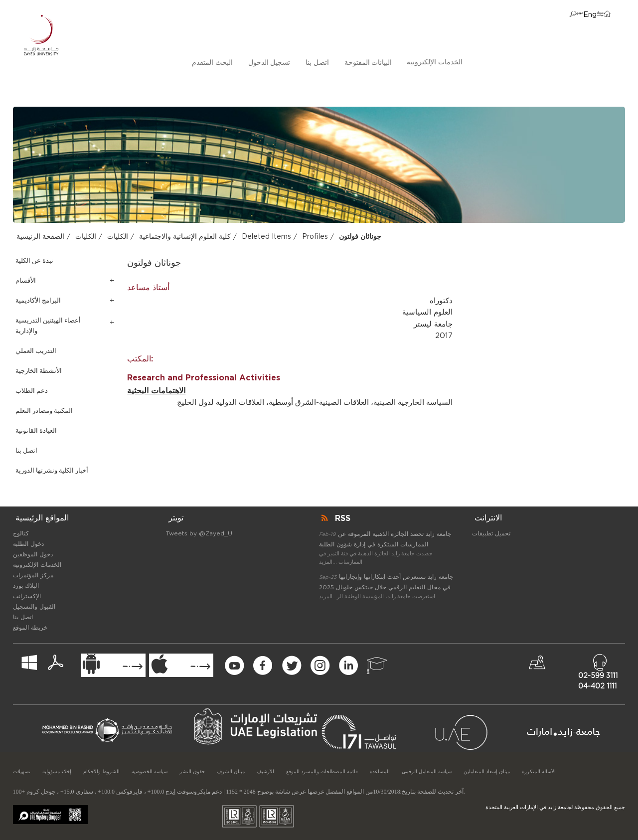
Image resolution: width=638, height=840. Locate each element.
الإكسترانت (27, 596)
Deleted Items (266, 237)
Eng (590, 15)
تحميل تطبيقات (491, 533)
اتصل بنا (317, 63)
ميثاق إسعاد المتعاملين (487, 772)
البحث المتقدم (212, 63)
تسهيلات (22, 772)
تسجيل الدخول (269, 63)
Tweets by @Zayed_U (199, 533)
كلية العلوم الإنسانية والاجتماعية (185, 237)
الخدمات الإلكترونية (435, 62)
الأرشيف (265, 772)
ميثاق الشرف (231, 772)
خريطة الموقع (30, 628)
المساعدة (380, 772)
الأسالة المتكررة (539, 772)
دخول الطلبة (28, 544)
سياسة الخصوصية (150, 772)
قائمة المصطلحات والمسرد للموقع (322, 772)
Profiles (315, 237)
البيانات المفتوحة (368, 63)
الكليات (86, 237)
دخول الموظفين (33, 554)
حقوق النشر (192, 772)
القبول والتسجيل (34, 607)
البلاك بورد (26, 586)
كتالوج (21, 533)
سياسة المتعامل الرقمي (427, 772)
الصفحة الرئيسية (40, 237)
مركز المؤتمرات (33, 575)
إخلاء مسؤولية (57, 772)
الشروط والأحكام (101, 772)
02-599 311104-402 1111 (598, 681)
